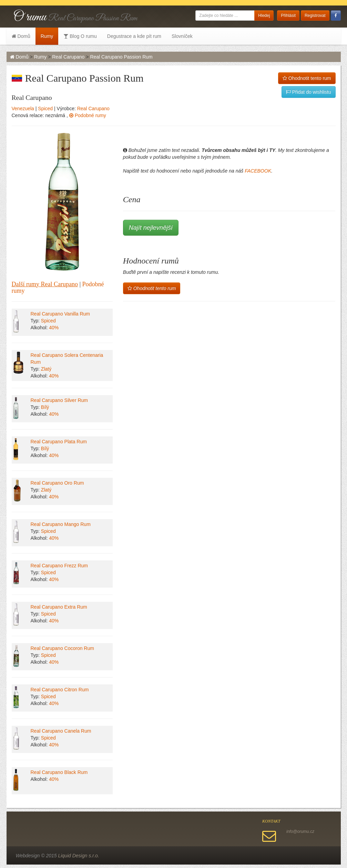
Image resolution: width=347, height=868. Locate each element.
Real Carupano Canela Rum (61, 731)
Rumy (47, 36)
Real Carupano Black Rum (59, 772)
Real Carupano (68, 57)
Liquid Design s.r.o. (78, 856)
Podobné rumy (88, 115)
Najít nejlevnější (151, 228)
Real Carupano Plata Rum (59, 442)
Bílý (45, 407)
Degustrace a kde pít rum (134, 36)
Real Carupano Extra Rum (59, 607)
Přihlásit (288, 15)
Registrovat (315, 15)
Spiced (45, 108)
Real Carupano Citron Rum (60, 690)
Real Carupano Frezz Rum (59, 566)
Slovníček (182, 36)
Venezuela (23, 108)
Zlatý (46, 369)
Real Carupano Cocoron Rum (62, 648)
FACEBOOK (258, 171)
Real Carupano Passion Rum (121, 57)
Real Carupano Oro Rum (57, 483)
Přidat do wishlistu (309, 92)
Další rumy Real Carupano (45, 284)
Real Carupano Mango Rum (61, 524)
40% (54, 328)
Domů (21, 36)
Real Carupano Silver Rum (59, 400)
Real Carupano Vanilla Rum (60, 314)
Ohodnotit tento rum (307, 78)
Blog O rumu (80, 36)
